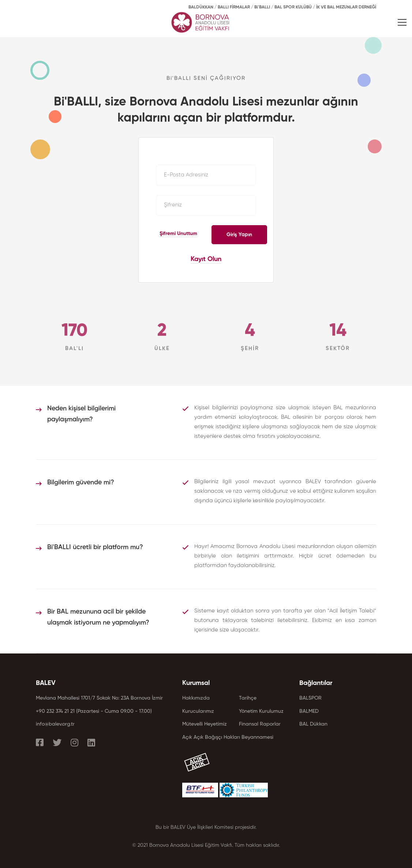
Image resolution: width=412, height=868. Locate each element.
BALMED (309, 711)
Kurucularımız (198, 711)
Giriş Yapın (239, 235)
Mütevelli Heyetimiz (205, 724)
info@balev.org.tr (55, 724)
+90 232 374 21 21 (55, 711)
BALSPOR (310, 698)
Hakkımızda (196, 698)
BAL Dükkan (313, 724)
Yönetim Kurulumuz (261, 711)
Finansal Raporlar (260, 724)
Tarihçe (248, 698)
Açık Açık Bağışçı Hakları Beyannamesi (228, 737)
